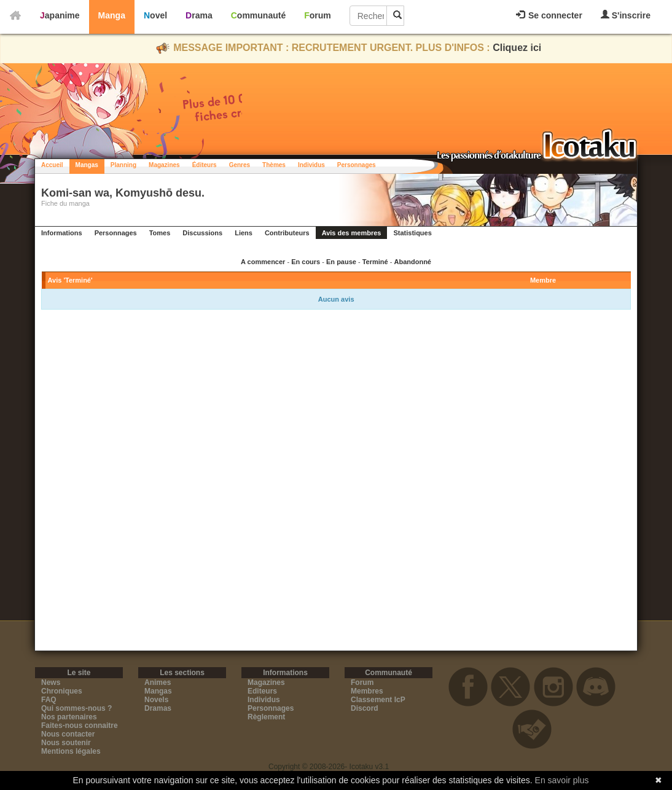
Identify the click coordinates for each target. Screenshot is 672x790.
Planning (123, 165)
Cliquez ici (517, 48)
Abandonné (412, 262)
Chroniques (62, 691)
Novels (156, 700)
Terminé (375, 262)
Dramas (158, 708)
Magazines (164, 165)
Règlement (266, 717)
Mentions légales (71, 751)
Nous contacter (68, 734)
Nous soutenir (66, 743)
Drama (199, 15)
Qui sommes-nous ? (76, 708)
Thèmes (274, 165)
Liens (244, 233)
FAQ (49, 700)
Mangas (87, 165)
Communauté (258, 15)
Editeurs (262, 691)
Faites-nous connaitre (80, 725)
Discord (365, 708)
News (51, 682)
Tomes (160, 233)
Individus (311, 165)
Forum (318, 15)
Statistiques (412, 233)
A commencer (263, 262)
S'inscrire (626, 15)
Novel (155, 15)
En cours (306, 262)
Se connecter (549, 15)
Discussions (202, 233)
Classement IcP (378, 700)
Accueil (52, 165)
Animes (158, 682)
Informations (62, 233)
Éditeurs (205, 165)
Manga (112, 15)
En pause (341, 262)
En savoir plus (562, 780)
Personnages (357, 165)
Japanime (60, 15)
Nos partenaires (69, 717)
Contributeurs (287, 233)
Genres (240, 165)
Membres (367, 691)
